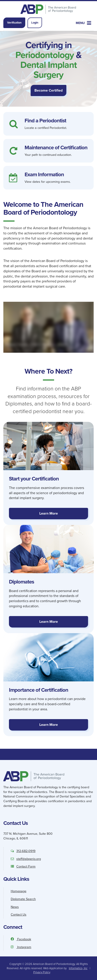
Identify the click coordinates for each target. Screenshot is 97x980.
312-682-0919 (23, 851)
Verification (14, 23)
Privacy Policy (42, 972)
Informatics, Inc (78, 968)
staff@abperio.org (26, 859)
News (15, 907)
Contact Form (23, 866)
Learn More (49, 513)
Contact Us (19, 914)
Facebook (21, 939)
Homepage (19, 891)
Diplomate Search (23, 899)
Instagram (21, 947)
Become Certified (48, 90)
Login (35, 23)
